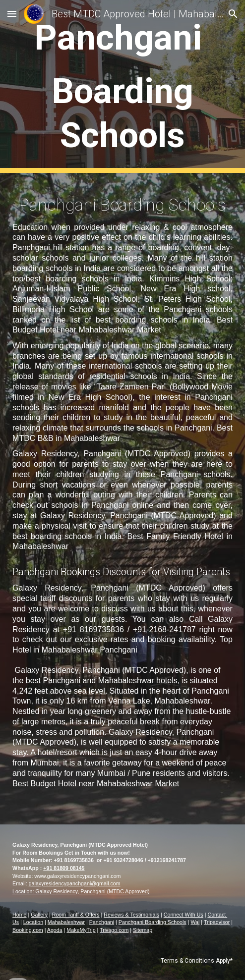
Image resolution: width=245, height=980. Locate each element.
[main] (122, 86)
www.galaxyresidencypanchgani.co (75, 876)
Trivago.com (114, 930)
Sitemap (143, 930)
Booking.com (28, 930)
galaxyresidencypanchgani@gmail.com (75, 883)
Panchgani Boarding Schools (153, 922)
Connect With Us (184, 915)
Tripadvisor (217, 922)
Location (33, 922)
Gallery (39, 915)
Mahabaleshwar (66, 922)
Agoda (55, 930)
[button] (12, 14)
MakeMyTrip (81, 930)
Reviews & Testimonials (131, 915)
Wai (195, 922)
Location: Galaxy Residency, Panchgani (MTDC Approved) (81, 891)
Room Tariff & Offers (76, 915)
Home (19, 915)
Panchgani (102, 922)
